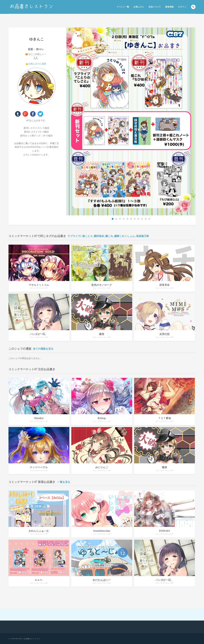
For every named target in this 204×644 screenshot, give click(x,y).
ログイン (182, 7)
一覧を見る (64, 482)
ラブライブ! (74, 236)
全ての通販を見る (43, 349)
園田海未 (99, 236)
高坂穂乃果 (142, 236)
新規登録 (169, 7)
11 (149, 219)
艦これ (109, 236)
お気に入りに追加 (37, 64)
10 (146, 219)
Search (193, 7)
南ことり (87, 236)
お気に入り (139, 7)
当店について (155, 7)
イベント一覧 (123, 7)
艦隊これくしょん (125, 236)
